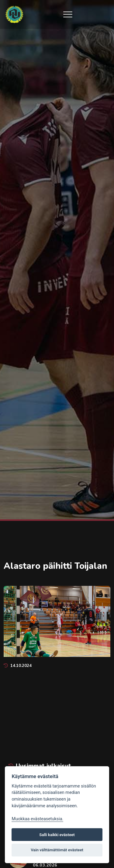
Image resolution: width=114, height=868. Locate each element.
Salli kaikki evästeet (57, 835)
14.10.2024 (18, 666)
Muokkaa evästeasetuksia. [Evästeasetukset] (37, 819)
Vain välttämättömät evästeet (57, 850)
